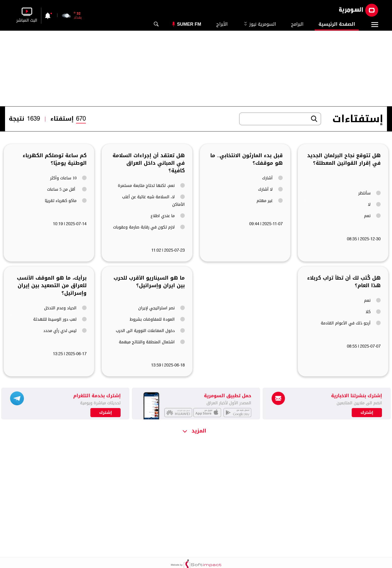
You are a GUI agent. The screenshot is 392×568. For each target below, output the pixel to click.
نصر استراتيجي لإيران (162, 308)
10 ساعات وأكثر (68, 178)
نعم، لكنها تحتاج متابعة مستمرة (151, 186)
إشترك (106, 413)
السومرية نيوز (259, 24)
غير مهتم (270, 201)
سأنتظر (369, 193)
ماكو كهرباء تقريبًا (66, 201)
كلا (373, 312)
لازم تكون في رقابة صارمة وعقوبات (149, 227)
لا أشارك (270, 189)
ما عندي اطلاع (168, 216)
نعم (372, 216)
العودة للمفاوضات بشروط (157, 319)
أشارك (272, 178)
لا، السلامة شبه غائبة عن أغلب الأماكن (153, 201)
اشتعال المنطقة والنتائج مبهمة (152, 342)
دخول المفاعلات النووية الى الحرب (150, 331)
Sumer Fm (189, 24)
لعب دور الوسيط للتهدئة (60, 319)
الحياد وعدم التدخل (65, 308)
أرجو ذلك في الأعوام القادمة (351, 323)
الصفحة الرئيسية (337, 24)
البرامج (297, 24)
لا (374, 205)
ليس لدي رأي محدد (65, 331)
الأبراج (222, 24)
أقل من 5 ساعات (67, 189)
